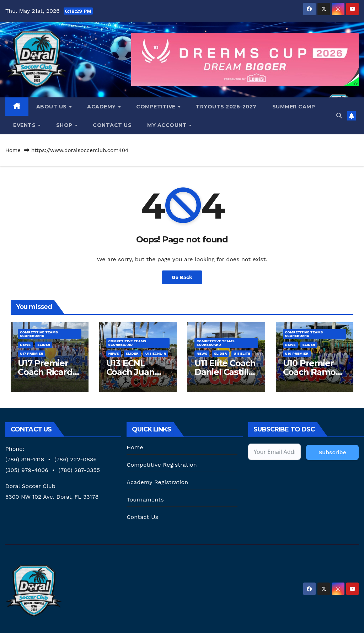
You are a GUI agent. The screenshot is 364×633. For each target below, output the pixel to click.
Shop (65, 125)
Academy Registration (157, 482)
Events (25, 125)
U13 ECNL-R (156, 353)
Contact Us (112, 125)
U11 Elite (242, 353)
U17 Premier (31, 353)
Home (13, 150)
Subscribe (332, 452)
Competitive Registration (162, 465)
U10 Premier (297, 353)
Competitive (157, 107)
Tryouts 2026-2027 (226, 107)
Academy (102, 107)
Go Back (182, 277)
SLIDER (44, 345)
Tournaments (145, 500)
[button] (339, 116)
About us (52, 107)
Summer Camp (294, 107)
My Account (168, 125)
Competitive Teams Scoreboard (39, 334)
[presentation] (302, 481)
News (25, 345)
